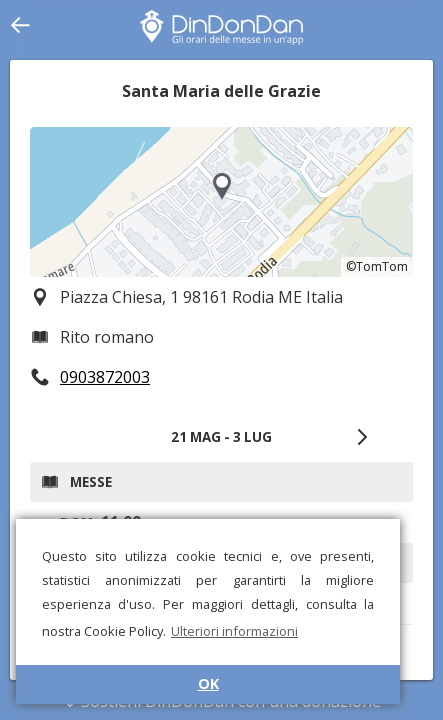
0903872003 (105, 377)
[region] (221, 202)
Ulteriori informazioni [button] (234, 631)
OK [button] (208, 683)
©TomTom (377, 266)
